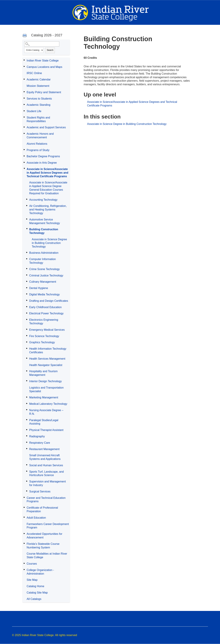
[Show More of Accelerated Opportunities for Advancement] (24, 533)
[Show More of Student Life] (24, 111)
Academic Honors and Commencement (40, 136)
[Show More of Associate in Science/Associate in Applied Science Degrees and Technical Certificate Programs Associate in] (24, 169)
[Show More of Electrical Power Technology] (27, 313)
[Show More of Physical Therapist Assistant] (27, 430)
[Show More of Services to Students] (24, 98)
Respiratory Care (40, 443)
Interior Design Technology (45, 381)
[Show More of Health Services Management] (27, 358)
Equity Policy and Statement (44, 92)
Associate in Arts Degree (42, 163)
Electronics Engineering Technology (44, 322)
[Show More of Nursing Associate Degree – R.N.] (27, 410)
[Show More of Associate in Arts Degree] (24, 162)
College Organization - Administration (40, 572)
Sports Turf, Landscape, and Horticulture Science (46, 473)
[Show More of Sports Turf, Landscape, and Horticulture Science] (27, 471)
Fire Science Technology (44, 336)
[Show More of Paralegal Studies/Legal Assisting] (27, 420)
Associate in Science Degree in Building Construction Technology (49, 243)
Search (50, 50)
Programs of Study (38, 150)
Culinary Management (43, 282)
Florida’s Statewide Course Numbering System (43, 546)
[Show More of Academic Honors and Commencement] (24, 133)
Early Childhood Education (45, 307)
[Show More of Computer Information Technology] (27, 259)
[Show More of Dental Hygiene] (27, 288)
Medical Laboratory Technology (48, 404)
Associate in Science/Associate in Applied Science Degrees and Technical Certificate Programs (47, 173)
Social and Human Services (46, 465)
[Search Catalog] (42, 44)
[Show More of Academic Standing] (24, 104)
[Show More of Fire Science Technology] (27, 336)
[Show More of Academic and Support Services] (24, 127)
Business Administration (44, 253)
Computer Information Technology (43, 261)
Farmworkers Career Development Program (48, 526)
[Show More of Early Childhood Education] (27, 307)
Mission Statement (38, 86)
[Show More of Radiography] (27, 436)
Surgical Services (40, 491)
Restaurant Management (44, 449)
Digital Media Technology (45, 294)
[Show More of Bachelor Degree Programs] (24, 156)
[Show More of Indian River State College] (24, 60)
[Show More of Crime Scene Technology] (27, 269)
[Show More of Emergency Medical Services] (27, 329)
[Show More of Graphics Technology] (27, 342)
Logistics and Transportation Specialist (46, 389)
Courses (32, 564)
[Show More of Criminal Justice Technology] (27, 275)
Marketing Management (44, 397)
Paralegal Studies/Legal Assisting (44, 422)
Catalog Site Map (37, 593)
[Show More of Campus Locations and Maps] (24, 66)
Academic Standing (38, 105)
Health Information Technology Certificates (48, 351)
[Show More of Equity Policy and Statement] (24, 92)
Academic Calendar (39, 79)
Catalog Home (35, 586)
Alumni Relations (37, 144)
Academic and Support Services (46, 127)
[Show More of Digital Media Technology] (27, 294)
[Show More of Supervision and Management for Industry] (27, 481)
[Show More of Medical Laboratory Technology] (27, 403)
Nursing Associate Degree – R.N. (46, 412)
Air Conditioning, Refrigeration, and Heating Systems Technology (48, 210)
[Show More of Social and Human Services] (27, 465)
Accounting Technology (43, 200)
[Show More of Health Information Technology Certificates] (27, 348)
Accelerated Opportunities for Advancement (44, 536)
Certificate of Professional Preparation (42, 509)
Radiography (37, 436)
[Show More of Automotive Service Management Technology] (27, 219)
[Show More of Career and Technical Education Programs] (24, 497)
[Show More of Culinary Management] (27, 281)
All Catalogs (34, 599)
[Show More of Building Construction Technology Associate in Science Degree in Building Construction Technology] (27, 229)
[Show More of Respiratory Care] (27, 442)
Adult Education (36, 518)
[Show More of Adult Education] (24, 517)
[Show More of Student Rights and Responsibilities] (24, 117)
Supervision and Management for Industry (48, 483)
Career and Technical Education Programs (46, 500)
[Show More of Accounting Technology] (27, 199)
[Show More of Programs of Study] (24, 150)
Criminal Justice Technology (46, 275)
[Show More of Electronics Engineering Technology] (27, 319)
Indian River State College (43, 61)
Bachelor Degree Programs (43, 156)
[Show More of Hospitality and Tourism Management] (27, 371)
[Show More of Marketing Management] (27, 397)
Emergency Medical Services (47, 330)
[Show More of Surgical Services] (27, 491)
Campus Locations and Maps (44, 67)
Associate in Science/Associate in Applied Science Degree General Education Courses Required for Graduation (48, 188)
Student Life (34, 111)
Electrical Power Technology (46, 313)
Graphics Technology (42, 342)
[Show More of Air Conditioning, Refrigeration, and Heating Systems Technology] (27, 205)
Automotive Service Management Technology (45, 221)
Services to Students (39, 99)
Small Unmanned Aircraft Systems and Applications (45, 457)
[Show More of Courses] (24, 563)
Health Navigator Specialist (46, 365)
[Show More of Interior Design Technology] (27, 381)
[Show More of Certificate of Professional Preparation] (24, 507)
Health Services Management (47, 359)
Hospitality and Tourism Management (43, 373)
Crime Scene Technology (45, 269)
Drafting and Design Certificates (49, 301)
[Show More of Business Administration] (27, 252)
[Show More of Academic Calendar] (24, 79)
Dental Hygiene (39, 288)
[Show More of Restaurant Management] (27, 449)
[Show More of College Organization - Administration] (24, 570)
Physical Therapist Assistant (46, 430)
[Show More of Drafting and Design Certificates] (27, 300)
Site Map (32, 580)
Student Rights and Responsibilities (38, 119)
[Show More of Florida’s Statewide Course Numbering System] (24, 543)
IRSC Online (34, 73)
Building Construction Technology (44, 231)
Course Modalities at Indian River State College (47, 555)
